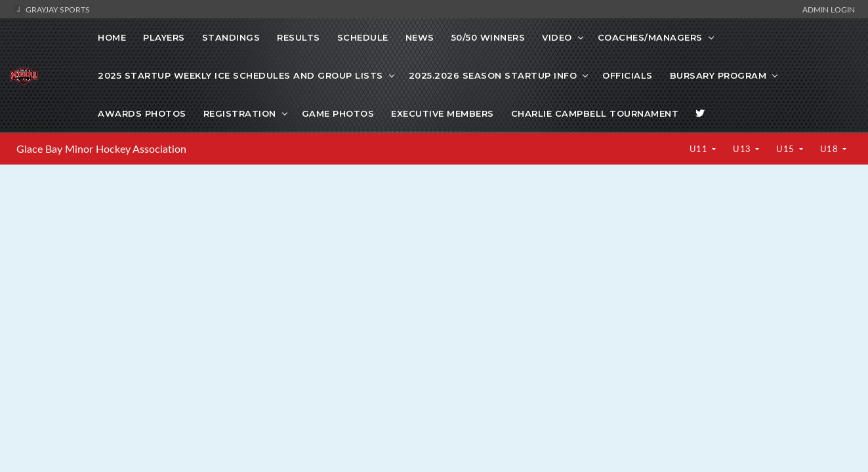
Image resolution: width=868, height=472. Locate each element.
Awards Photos (142, 113)
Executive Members (443, 113)
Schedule (363, 37)
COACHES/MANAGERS (650, 37)
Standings (231, 37)
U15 (786, 149)
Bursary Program (718, 75)
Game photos (338, 113)
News (420, 37)
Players (164, 37)
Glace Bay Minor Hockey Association (101, 149)
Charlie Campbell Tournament (595, 113)
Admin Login (829, 9)
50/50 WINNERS (488, 37)
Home (112, 37)
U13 (743, 149)
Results (299, 37)
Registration (240, 113)
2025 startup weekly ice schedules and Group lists (240, 75)
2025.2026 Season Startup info (493, 75)
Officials (628, 75)
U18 (830, 149)
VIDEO (557, 37)
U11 (700, 149)
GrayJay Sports (52, 9)
